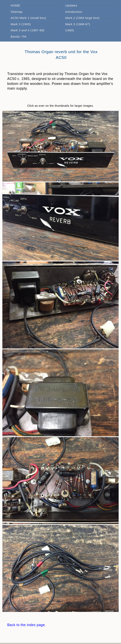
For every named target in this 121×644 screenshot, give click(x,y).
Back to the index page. (27, 625)
